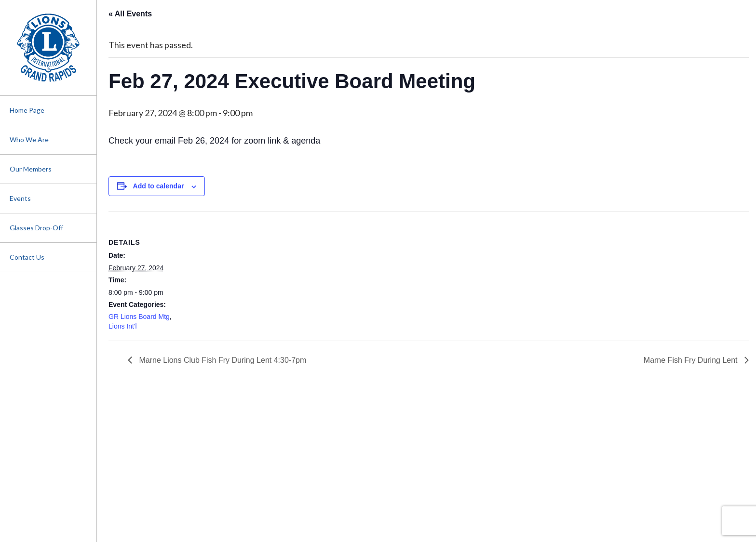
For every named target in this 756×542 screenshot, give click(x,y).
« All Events (130, 14)
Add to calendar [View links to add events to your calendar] (159, 186)
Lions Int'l (123, 326)
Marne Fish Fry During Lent (692, 360)
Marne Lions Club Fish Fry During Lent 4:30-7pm (222, 360)
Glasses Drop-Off (36, 228)
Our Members (31, 169)
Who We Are (29, 139)
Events (20, 198)
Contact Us (27, 257)
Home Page (27, 110)
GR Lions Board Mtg (139, 317)
